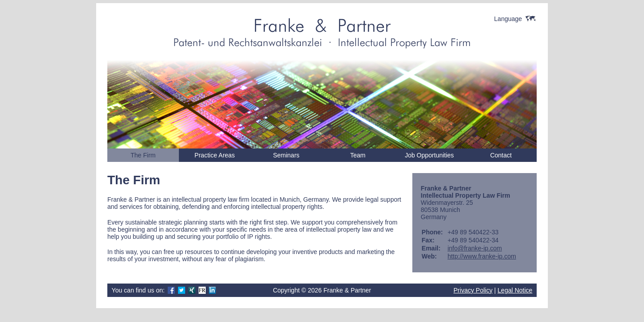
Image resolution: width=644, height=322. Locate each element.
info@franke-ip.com (475, 248)
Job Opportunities (429, 155)
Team (358, 155)
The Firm (143, 155)
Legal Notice (515, 290)
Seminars (286, 155)
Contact (501, 155)
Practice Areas (215, 155)
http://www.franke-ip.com (482, 256)
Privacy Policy (473, 290)
